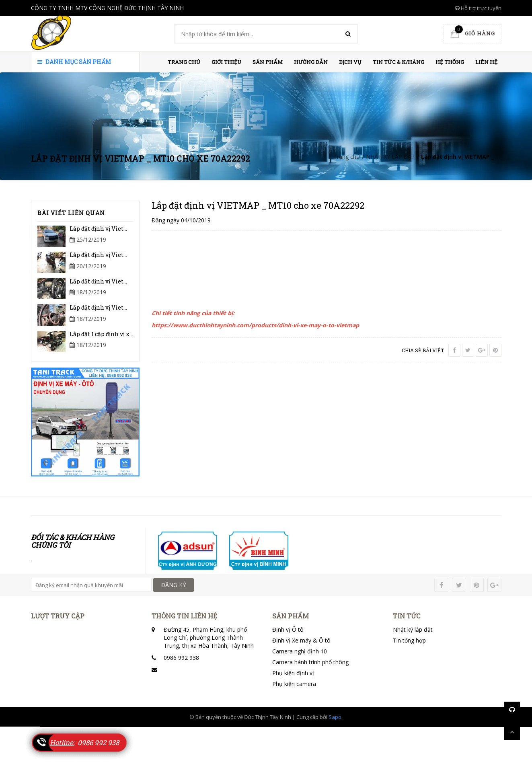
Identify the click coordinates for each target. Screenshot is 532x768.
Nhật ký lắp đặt (413, 629)
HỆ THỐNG (450, 62)
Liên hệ (486, 62)
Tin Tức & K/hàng (398, 62)
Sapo (335, 717)
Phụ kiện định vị (293, 673)
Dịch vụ (350, 62)
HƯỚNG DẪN (311, 62)
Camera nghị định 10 (300, 651)
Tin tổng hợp (409, 640)
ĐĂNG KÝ (174, 585)
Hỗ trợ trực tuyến (478, 8)
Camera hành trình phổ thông (310, 662)
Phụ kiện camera (294, 684)
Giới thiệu (226, 62)
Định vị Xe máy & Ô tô (301, 640)
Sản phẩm (268, 62)
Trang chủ (184, 62)
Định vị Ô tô (288, 629)
